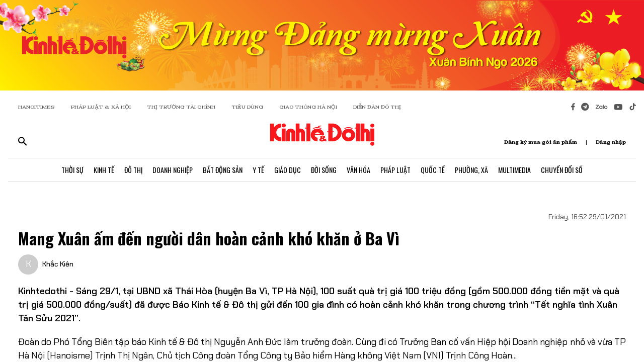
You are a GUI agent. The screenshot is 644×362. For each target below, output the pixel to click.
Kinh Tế (104, 170)
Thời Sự (72, 170)
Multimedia (514, 170)
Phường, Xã (471, 170)
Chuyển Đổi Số (562, 170)
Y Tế (258, 170)
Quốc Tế (433, 170)
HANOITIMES (36, 107)
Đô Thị (133, 170)
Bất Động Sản (223, 170)
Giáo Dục (288, 170)
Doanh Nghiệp (173, 170)
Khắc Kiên (58, 264)
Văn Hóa (358, 170)
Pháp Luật (395, 170)
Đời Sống (324, 170)
